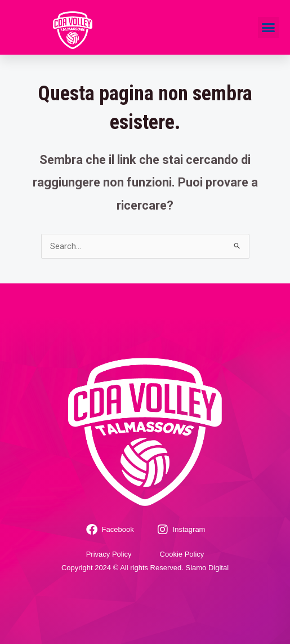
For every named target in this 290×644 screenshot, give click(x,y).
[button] (269, 28)
